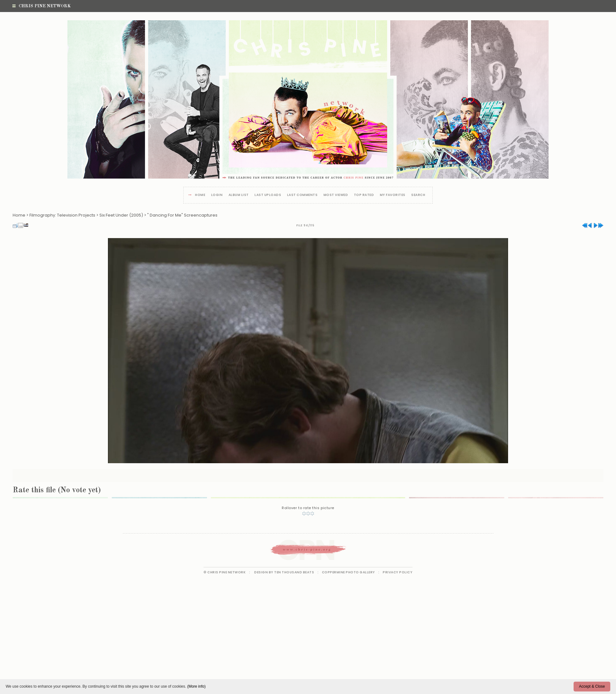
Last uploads (268, 195)
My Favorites (393, 195)
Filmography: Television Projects (62, 215)
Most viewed (336, 195)
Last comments (302, 195)
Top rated (364, 195)
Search (418, 195)
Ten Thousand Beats (294, 572)
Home (200, 195)
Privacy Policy (398, 572)
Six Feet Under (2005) (121, 215)
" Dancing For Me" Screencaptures (182, 215)
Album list (239, 195)
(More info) (196, 686)
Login (217, 195)
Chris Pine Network (41, 6)
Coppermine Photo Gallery (349, 572)
